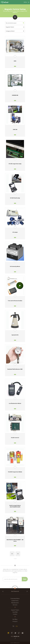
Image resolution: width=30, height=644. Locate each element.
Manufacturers (15, 603)
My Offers (15, 619)
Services (15, 605)
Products (15, 621)
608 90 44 (15, 636)
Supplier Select (10, 27)
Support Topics (15, 610)
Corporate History (15, 598)
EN (17, 626)
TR (13, 626)
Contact (15, 614)
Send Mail (15, 612)
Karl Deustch (15, 591)
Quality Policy (15, 601)
